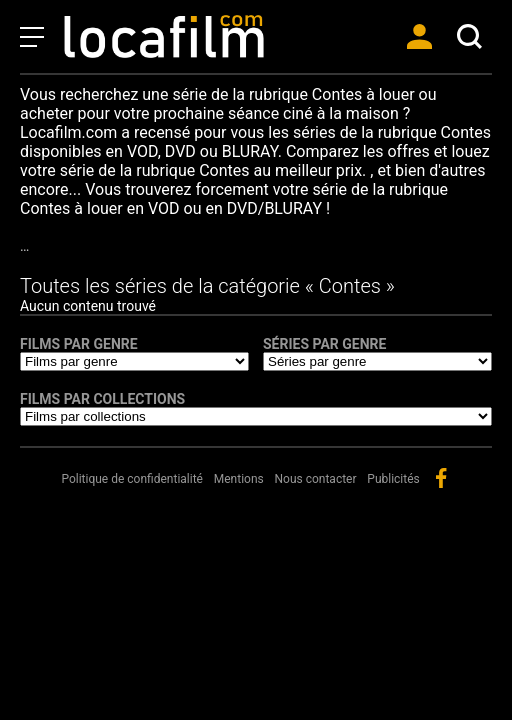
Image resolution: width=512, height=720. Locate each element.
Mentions (239, 479)
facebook (441, 478)
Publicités (393, 479)
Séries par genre (324, 344)
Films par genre (79, 344)
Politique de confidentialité (132, 479)
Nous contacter (316, 479)
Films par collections (102, 399)
